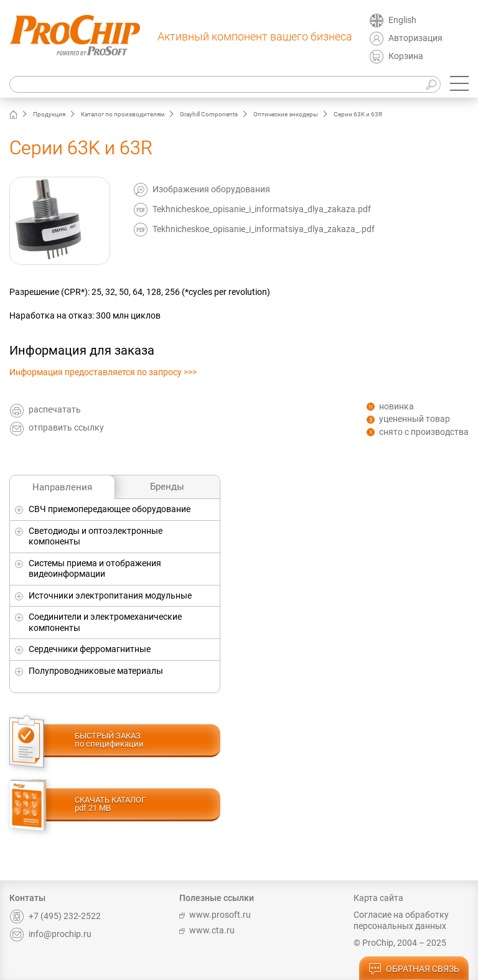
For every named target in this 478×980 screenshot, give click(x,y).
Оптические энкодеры (286, 114)
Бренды (167, 487)
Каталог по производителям (123, 114)
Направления (62, 487)
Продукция (49, 114)
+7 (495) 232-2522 (55, 916)
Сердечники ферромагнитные (90, 649)
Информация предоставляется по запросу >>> (103, 372)
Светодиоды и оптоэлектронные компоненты (96, 536)
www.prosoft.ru (215, 915)
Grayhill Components (209, 114)
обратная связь (414, 969)
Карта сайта (378, 898)
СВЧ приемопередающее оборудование (110, 509)
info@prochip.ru (50, 934)
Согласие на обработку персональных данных (401, 920)
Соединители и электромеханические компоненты (105, 622)
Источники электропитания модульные (110, 595)
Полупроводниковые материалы (96, 671)
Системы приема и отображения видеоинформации (95, 569)
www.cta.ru (207, 930)
